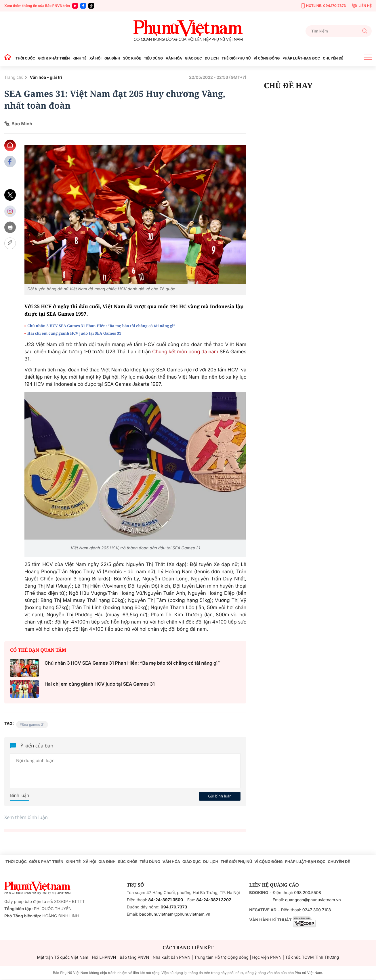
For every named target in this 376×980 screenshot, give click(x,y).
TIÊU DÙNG (153, 58)
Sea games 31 (33, 725)
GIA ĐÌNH (112, 58)
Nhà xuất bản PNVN (172, 957)
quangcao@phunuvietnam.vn (313, 900)
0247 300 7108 (317, 910)
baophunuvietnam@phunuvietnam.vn (175, 914)
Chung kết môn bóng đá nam (185, 352)
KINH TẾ (79, 58)
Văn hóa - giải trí (46, 77)
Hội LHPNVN (104, 957)
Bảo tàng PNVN (134, 957)
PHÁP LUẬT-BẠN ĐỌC (301, 58)
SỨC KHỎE (132, 58)
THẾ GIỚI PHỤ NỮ (236, 58)
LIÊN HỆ (362, 6)
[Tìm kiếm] (339, 31)
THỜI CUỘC (25, 58)
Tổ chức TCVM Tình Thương (312, 957)
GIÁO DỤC (193, 58)
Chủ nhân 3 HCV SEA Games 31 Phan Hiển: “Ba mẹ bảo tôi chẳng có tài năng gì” (101, 326)
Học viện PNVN (267, 957)
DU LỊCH (212, 58)
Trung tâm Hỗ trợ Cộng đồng (221, 957)
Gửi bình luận (220, 796)
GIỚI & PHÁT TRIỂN (54, 58)
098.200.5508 (308, 893)
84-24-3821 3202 (214, 900)
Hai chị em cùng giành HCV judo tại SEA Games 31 (74, 333)
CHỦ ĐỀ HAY (288, 85)
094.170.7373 (174, 907)
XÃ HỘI (96, 58)
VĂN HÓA (174, 58)
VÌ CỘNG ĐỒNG (267, 58)
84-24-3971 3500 (166, 900)
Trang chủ (14, 77)
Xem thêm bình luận (26, 817)
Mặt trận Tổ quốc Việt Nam (63, 957)
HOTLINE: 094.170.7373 (324, 6)
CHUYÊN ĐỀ (333, 58)
